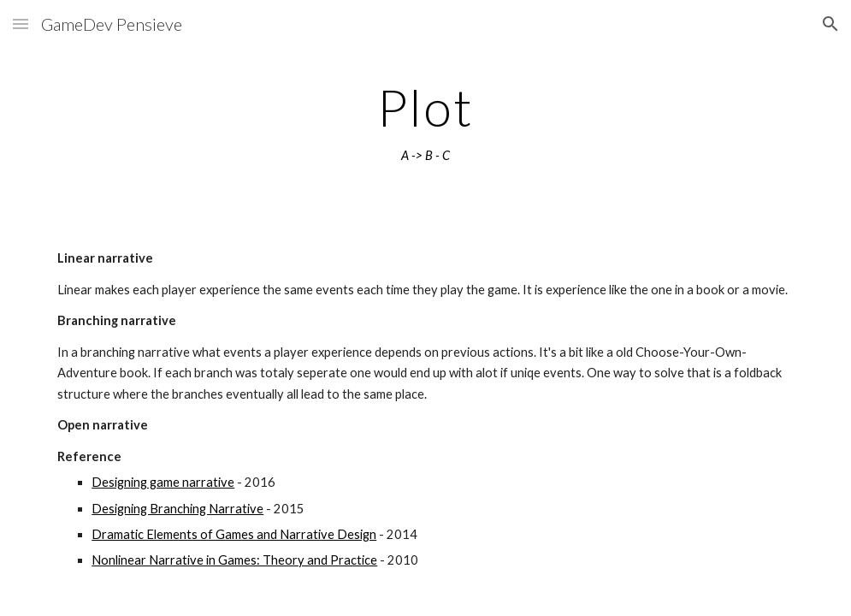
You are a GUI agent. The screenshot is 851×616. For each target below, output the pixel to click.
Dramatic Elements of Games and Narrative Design (234, 534)
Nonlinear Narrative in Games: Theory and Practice (234, 560)
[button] (21, 24)
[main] (425, 122)
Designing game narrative (163, 482)
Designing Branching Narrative (177, 509)
